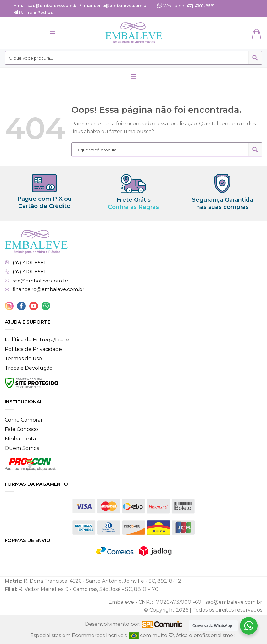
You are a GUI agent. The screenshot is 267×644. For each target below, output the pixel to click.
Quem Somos (22, 448)
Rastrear (34, 12)
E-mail (81, 5)
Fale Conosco (21, 429)
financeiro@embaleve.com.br (48, 289)
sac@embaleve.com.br (40, 281)
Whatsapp (186, 6)
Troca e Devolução (29, 368)
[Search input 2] (127, 58)
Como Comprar (24, 420)
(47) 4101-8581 (29, 263)
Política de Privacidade (33, 349)
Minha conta (20, 439)
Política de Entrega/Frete (37, 340)
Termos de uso (23, 359)
